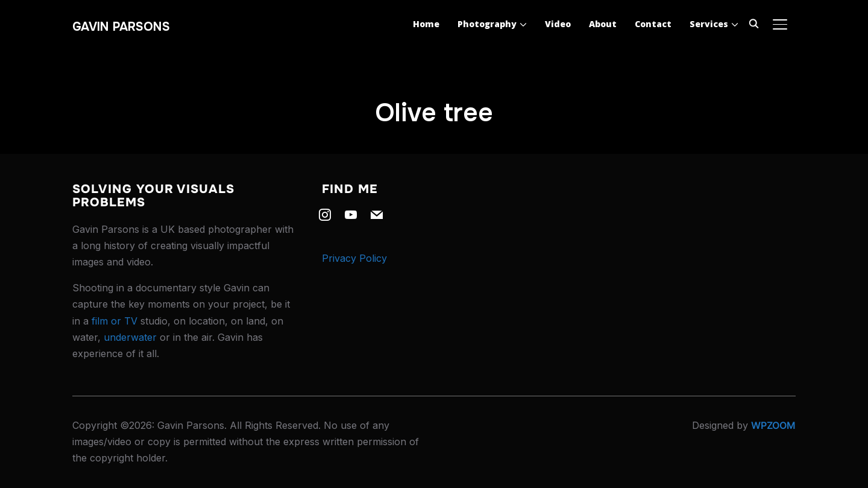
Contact (653, 24)
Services (709, 24)
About (603, 24)
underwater (130, 337)
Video (558, 24)
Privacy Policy (354, 258)
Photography (487, 24)
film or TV (115, 321)
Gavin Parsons (121, 27)
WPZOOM (773, 425)
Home (426, 24)
